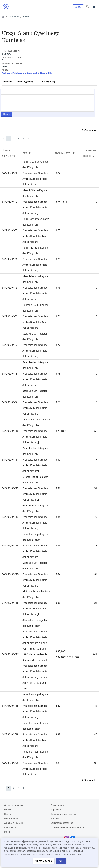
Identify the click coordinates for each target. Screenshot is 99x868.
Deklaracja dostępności (62, 823)
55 (96, 431)
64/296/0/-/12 (10, 488)
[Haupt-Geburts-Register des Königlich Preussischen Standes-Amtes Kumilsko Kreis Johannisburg (36, 288)
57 (96, 574)
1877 (57, 345)
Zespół (26, 17)
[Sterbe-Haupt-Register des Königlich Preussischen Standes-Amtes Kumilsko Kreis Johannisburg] (35, 488)
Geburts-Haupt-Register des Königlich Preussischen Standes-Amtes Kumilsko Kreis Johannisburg (36, 374)
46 (96, 734)
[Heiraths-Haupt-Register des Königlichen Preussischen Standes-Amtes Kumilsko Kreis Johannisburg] (36, 431)
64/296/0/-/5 (10, 288)
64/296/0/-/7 (10, 345)
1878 (57, 374)
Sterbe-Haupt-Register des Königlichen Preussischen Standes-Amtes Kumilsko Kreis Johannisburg (35, 574)
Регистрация (57, 805)
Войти (78, 7)
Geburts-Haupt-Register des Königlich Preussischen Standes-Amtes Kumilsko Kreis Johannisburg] (36, 460)
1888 (57, 734)
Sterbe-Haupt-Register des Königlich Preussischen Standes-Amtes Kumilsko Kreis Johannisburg (35, 345)
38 (96, 546)
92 (96, 488)
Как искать (10, 827)
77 (96, 460)
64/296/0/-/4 (10, 259)
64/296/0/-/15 (10, 574)
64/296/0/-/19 (10, 734)
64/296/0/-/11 (10, 460)
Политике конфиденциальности (67, 827)
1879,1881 (61, 431)
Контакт (55, 818)
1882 (57, 488)
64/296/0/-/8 (10, 374)
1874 (57, 173)
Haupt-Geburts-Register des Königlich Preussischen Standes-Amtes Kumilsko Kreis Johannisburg (36, 173)
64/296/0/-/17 (10, 654)
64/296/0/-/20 (10, 763)
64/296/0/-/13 (10, 517)
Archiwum (14, 17)
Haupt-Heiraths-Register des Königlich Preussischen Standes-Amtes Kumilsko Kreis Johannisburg (36, 259)
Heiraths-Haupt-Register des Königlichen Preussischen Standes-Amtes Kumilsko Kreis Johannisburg (36, 546)
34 (96, 603)
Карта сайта (57, 810)
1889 (57, 763)
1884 (57, 517)
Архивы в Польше (13, 823)
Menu (94, 7)
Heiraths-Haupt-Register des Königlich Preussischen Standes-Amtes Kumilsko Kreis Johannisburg (36, 316)
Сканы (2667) (48, 82)
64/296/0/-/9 (10, 402)
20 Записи (89, 130)
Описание (7, 82)
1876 (57, 288)
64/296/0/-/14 (10, 546)
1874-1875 (61, 202)
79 (96, 517)
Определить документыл (64, 814)
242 (95, 654)
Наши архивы (11, 818)
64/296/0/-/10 (10, 431)
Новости (9, 814)
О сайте (8, 810)
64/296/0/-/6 (10, 316)
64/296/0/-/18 (10, 706)
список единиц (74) (26, 82)
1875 (57, 230)
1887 (57, 706)
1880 (57, 460)
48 (96, 706)
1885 (57, 603)
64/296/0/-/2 (10, 202)
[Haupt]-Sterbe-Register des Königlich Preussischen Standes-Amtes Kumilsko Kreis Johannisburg (35, 202)
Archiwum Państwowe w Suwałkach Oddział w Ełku (27, 73)
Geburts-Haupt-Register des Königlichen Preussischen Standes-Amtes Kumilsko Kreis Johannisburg (36, 517)
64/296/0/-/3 (10, 230)
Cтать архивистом (14, 805)
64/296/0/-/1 (10, 173)
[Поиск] (88, 6)
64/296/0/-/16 (10, 603)
